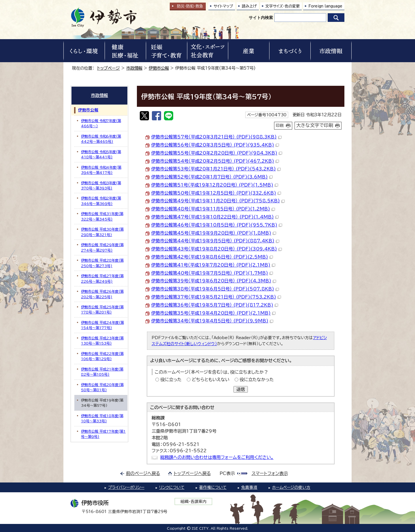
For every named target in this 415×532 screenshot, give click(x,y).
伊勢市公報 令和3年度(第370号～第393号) (101, 185)
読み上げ (249, 6)
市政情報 (134, 68)
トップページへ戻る (192, 473)
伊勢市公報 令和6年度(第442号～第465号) (101, 139)
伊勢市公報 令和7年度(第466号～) (101, 123)
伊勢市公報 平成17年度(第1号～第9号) (103, 434)
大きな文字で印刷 (315, 125)
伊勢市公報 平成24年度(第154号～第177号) (102, 325)
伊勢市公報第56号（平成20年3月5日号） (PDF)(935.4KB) (215, 145)
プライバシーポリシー (126, 487)
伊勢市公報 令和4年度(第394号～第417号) (101, 170)
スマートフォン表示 (270, 473)
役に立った (171, 380)
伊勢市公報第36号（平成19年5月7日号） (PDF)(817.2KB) (215, 305)
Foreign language (325, 6)
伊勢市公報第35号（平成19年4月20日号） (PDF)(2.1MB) (213, 313)
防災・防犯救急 (190, 6)
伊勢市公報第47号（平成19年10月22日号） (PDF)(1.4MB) (215, 217)
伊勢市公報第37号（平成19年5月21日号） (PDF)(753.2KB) (216, 297)
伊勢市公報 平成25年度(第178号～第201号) (102, 309)
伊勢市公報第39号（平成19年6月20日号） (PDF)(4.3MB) (214, 281)
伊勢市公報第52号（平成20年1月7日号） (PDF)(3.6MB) (212, 177)
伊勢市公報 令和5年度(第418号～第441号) (101, 154)
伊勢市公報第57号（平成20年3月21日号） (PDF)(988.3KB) (216, 137)
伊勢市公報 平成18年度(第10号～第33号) (102, 418)
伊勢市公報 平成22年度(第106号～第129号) (102, 356)
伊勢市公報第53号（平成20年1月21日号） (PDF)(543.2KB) (216, 169)
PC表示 (227, 473)
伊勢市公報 (159, 68)
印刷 (280, 126)
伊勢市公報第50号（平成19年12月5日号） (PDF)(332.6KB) (216, 193)
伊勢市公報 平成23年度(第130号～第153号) (102, 341)
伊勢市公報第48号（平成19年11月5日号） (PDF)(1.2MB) (213, 209)
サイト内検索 (261, 18)
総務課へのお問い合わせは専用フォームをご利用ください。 (217, 457)
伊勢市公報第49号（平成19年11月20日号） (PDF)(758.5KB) (218, 201)
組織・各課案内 (194, 501)
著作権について (213, 487)
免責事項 (249, 487)
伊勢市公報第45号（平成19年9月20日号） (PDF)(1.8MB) (214, 233)
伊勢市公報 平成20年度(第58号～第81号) (102, 387)
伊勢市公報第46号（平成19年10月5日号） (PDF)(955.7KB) (217, 225)
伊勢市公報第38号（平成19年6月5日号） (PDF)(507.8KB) (215, 289)
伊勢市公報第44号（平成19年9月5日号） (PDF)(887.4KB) (215, 241)
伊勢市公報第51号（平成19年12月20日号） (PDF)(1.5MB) (215, 185)
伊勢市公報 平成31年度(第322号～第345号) (102, 216)
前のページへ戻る (143, 473)
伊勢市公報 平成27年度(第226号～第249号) (102, 278)
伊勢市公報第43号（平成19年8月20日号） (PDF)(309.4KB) (217, 249)
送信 (241, 389)
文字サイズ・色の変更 (283, 6)
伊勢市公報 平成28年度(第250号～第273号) (102, 263)
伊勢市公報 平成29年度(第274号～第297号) (102, 247)
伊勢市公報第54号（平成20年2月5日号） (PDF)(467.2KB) (215, 161)
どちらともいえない (211, 380)
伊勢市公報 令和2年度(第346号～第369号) (101, 201)
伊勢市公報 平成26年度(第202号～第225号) (102, 294)
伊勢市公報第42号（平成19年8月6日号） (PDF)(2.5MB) (212, 257)
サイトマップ (223, 6)
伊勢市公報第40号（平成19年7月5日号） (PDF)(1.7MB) (212, 273)
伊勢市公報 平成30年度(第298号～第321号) (102, 232)
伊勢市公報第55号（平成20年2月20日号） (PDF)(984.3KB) (217, 153)
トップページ (109, 68)
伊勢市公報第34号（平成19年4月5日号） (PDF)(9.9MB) (212, 321)
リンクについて (172, 487)
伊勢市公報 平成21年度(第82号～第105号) (102, 372)
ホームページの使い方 (291, 487)
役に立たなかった (257, 380)
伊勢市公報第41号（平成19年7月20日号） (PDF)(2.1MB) (213, 265)
